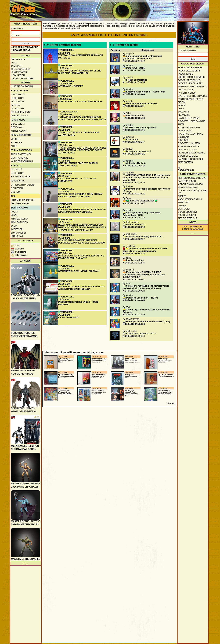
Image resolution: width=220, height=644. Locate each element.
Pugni (14, 212)
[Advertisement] (144, 9)
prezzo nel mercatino (137, 80)
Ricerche (17, 143)
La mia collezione (135, 260)
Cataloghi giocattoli (190, 159)
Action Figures (187, 93)
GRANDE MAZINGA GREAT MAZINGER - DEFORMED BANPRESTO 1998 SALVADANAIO (82, 242)
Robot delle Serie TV (190, 68)
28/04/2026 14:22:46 (135, 263)
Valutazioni (18, 102)
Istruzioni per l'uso (23, 200)
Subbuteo (184, 203)
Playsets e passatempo (192, 153)
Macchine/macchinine (190, 134)
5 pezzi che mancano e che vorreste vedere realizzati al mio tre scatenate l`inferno (146, 287)
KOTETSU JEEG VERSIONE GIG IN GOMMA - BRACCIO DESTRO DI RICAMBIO (81, 195)
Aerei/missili (185, 131)
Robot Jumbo (186, 74)
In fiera (15, 105)
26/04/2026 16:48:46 (135, 300)
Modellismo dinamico (190, 184)
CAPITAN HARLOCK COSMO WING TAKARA (81, 102)
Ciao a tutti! (132, 139)
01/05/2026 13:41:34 (135, 218)
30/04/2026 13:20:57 (135, 239)
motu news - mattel (136, 68)
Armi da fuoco (19, 222)
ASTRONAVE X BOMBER (71, 86)
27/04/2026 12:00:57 (135, 280)
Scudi (14, 226)
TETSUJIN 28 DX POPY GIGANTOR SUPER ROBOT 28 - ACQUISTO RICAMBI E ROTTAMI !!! (82, 118)
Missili (15, 215)
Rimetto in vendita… (136, 225)
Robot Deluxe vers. (190, 71)
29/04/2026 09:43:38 (135, 254)
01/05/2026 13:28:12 (135, 227)
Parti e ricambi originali (192, 87)
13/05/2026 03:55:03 (135, 118)
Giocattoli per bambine (192, 121)
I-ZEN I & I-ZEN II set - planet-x (141, 128)
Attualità (17, 170)
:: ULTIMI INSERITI (187, 51)
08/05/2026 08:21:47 (135, 142)
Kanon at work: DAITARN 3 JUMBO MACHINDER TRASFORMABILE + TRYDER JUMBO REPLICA (144, 275)
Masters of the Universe (193, 96)
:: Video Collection (22, 78)
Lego (181, 109)
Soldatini (183, 112)
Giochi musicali (187, 215)
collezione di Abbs (136, 116)
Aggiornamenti (20, 204)
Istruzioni (17, 236)
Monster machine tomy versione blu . (145, 237)
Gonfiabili (184, 209)
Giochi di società (188, 156)
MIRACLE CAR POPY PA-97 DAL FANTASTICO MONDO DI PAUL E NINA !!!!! (81, 257)
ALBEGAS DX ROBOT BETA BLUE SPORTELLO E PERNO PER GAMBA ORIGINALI (82, 211)
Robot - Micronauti (189, 80)
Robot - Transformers (191, 77)
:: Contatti (17, 66)
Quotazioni (17, 109)
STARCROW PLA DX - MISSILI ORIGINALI (79, 271)
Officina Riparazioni (23, 185)
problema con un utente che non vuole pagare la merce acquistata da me (145, 250)
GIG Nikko (183, 137)
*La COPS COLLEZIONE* (142, 201)
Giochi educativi (187, 212)
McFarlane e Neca (188, 146)
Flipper (182, 196)
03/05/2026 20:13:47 (135, 203)
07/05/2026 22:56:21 (135, 154)
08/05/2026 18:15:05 (135, 130)
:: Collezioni (18, 75)
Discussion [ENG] (21, 112)
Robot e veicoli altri (190, 83)
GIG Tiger (183, 140)
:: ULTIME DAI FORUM (22, 86)
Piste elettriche (188, 218)
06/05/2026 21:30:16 (135, 183)
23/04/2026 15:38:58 (135, 324)
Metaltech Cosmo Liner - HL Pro (142, 298)
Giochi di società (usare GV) (192, 192)
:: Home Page (18, 60)
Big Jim (182, 102)
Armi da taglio (19, 219)
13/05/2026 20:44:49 (135, 61)
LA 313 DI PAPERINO (69, 317)
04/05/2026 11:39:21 (135, 194)
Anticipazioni (19, 131)
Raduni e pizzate (21, 177)
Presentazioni (19, 116)
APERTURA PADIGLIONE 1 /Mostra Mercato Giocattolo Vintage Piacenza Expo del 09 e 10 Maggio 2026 (146, 178)
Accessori (17, 229)
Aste (14, 146)
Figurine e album (188, 187)
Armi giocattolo (188, 150)
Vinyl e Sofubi (186, 90)
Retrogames (185, 162)
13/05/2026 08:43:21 (135, 106)
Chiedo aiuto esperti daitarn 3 (141, 334)
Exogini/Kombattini (189, 128)
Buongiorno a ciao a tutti (139, 151)
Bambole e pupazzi (189, 118)
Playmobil (184, 115)
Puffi (181, 124)
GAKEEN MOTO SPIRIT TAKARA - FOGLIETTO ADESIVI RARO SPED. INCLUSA (81, 288)
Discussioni (18, 95)
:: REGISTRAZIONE (21, 50)
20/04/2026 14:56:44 (135, 336)
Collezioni (17, 188)
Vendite (16, 139)
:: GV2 (14, 63)
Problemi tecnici (21, 154)
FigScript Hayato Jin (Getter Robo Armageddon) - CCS (141, 214)
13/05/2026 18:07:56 (135, 70)
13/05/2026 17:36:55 (135, 82)
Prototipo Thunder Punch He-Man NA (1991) (148, 322)
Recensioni (18, 98)
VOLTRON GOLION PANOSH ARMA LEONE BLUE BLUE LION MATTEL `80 (80, 72)
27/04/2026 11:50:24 (135, 291)
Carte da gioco (187, 181)
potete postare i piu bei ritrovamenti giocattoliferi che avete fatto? (142, 57)
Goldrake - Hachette (136, 163)
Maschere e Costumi (190, 199)
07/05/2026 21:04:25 (135, 166)
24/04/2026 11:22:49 (135, 315)
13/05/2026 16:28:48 (135, 94)
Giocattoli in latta (189, 143)
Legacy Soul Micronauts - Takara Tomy (146, 92)
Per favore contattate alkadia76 (142, 104)
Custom (16, 192)
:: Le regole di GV (21, 69)
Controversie (19, 158)
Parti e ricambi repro (191, 99)
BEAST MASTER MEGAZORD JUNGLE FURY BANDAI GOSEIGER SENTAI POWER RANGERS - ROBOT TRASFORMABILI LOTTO (82, 227)
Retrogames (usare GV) (192, 178)
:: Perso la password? (25, 47)
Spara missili (18, 233)
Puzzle (182, 206)
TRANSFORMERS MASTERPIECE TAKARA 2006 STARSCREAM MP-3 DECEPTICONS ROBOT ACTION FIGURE (82, 150)
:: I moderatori (19, 72)
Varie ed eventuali (22, 161)
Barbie (182, 105)
